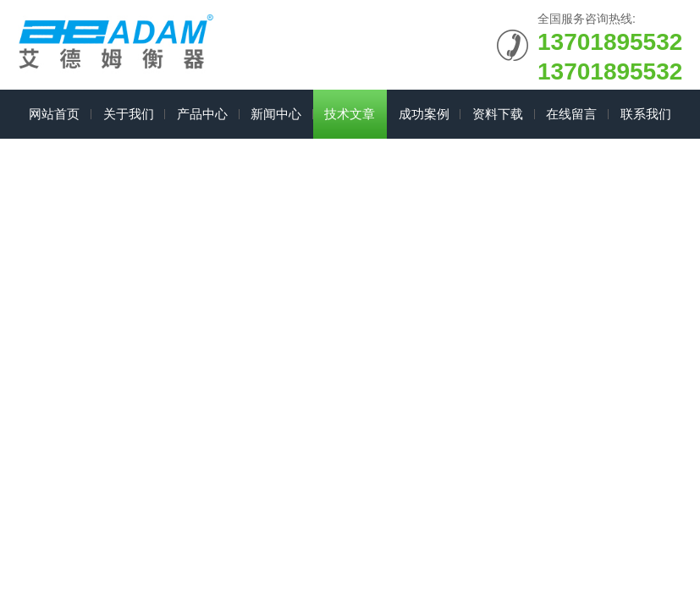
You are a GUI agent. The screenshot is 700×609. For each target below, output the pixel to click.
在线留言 (571, 114)
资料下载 (498, 114)
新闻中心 (276, 114)
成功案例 (424, 114)
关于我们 (129, 114)
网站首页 (54, 114)
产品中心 (202, 114)
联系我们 (646, 114)
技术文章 (350, 114)
